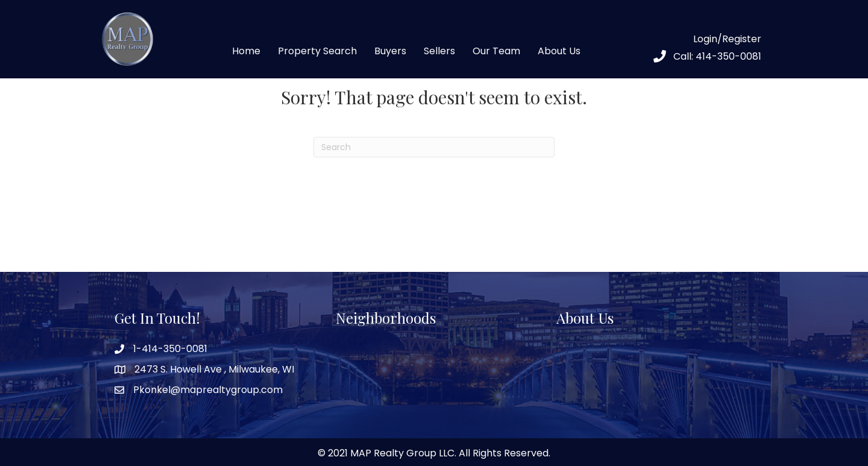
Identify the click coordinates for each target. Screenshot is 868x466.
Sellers (439, 51)
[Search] (434, 147)
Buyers (390, 51)
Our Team (496, 51)
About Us (559, 51)
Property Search (317, 51)
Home (246, 51)
